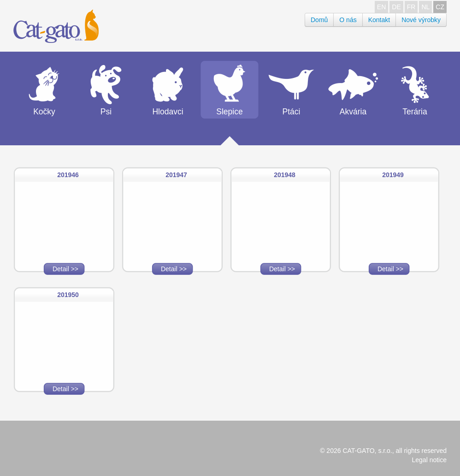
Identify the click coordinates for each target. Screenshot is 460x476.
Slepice (229, 112)
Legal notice (429, 460)
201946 (68, 175)
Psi (106, 112)
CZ (440, 7)
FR (411, 7)
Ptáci (292, 112)
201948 (285, 175)
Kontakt (379, 20)
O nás (348, 20)
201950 (68, 295)
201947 (176, 175)
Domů (319, 20)
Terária (415, 112)
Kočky (44, 112)
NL (425, 7)
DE (396, 7)
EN (381, 7)
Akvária (353, 112)
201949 (393, 175)
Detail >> (65, 269)
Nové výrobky (421, 20)
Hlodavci (168, 112)
